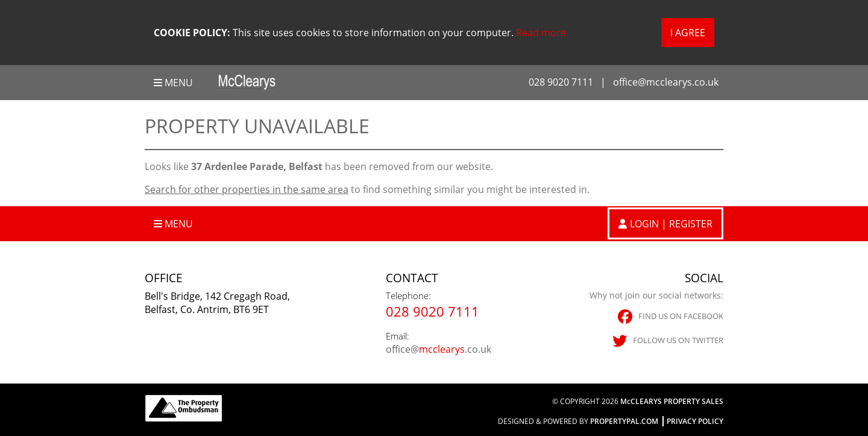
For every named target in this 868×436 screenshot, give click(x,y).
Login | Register (671, 224)
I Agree (688, 33)
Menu (173, 83)
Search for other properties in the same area (247, 189)
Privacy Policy (695, 421)
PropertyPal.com (624, 421)
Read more (541, 33)
